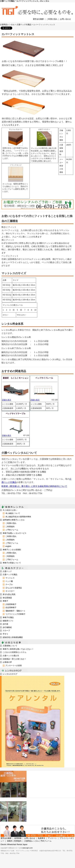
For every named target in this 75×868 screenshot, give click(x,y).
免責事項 (41, 838)
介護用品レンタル (7, 25)
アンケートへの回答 (14, 666)
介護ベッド (7, 571)
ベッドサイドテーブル (16, 414)
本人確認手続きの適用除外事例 (18, 517)
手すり (5, 634)
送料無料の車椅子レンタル (14, 520)
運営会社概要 (38, 19)
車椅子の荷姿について (12, 563)
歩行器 (5, 624)
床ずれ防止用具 (9, 594)
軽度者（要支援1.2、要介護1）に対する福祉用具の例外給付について (34, 486)
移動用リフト (8, 621)
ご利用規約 (10, 527)
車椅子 (5, 601)
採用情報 (18, 838)
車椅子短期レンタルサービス (15, 533)
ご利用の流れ (52, 19)
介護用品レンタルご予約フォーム (38, 841)
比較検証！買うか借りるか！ (15, 659)
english (8, 546)
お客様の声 (7, 662)
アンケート (52, 838)
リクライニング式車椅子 (15, 614)
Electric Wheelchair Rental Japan (14, 844)
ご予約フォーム (12, 530)
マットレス (10, 578)
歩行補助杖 (7, 627)
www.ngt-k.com (28, 848)
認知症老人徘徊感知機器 (13, 637)
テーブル (9, 584)
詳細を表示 (7, 400)
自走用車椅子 (11, 608)
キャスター (10, 591)
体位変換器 (7, 598)
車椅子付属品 (8, 617)
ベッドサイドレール (44, 378)
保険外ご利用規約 (14, 841)
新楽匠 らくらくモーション (16, 378)
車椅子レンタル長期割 (12, 550)
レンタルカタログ (10, 674)
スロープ (6, 631)
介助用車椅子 (11, 604)
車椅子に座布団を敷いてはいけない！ (18, 649)
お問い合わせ (65, 19)
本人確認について (13, 513)
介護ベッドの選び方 (11, 656)
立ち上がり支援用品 (14, 588)
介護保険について (10, 646)
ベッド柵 (9, 581)
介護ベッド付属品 (24, 25)
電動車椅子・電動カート (15, 611)
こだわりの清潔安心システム (15, 652)
